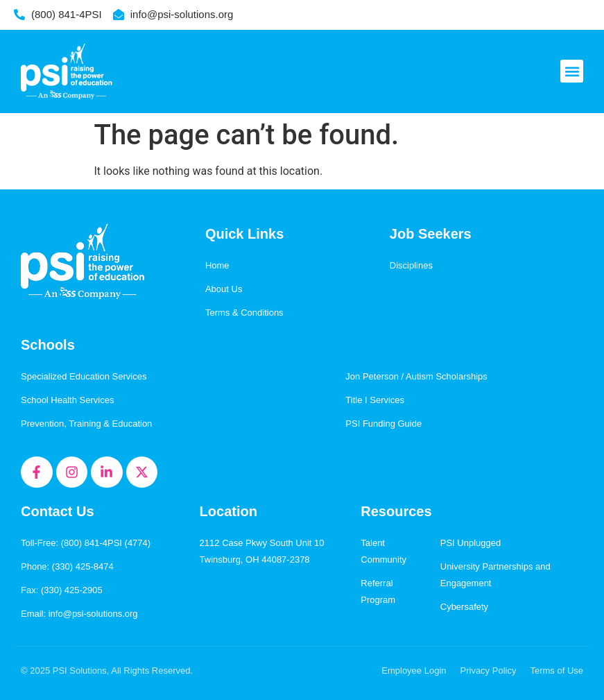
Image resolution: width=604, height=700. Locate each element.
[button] (572, 71)
